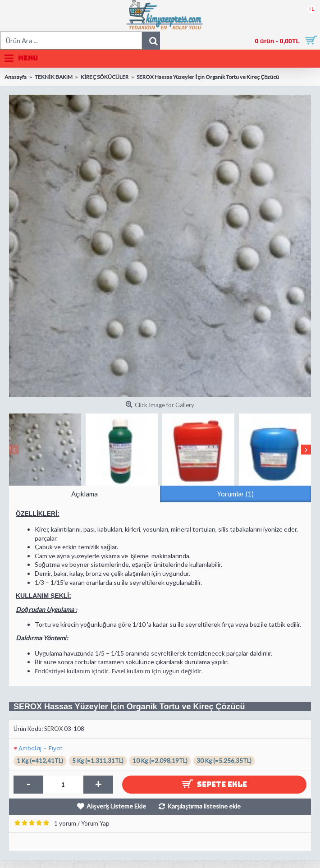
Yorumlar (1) (235, 494)
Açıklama (85, 494)
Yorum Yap (95, 823)
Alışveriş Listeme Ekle (116, 806)
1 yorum (65, 823)
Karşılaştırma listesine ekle (204, 806)
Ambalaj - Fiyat (41, 748)
